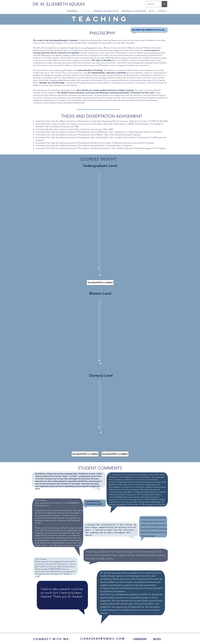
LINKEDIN (140, 639)
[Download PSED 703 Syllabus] (85, 454)
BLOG (157, 639)
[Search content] (152, 4)
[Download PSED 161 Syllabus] (100, 283)
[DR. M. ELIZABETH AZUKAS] (59, 4)
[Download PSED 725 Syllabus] (115, 454)
